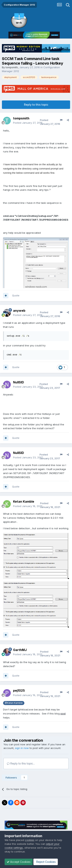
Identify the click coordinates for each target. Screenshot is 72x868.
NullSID (19, 382)
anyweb (19, 311)
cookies (30, 840)
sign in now (22, 748)
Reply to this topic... (21, 763)
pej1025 (19, 690)
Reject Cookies (46, 862)
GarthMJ (20, 650)
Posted (28, 123)
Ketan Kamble (24, 501)
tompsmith (12, 67)
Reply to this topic (36, 105)
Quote (16, 295)
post (63, 713)
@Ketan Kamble (14, 703)
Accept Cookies (19, 862)
